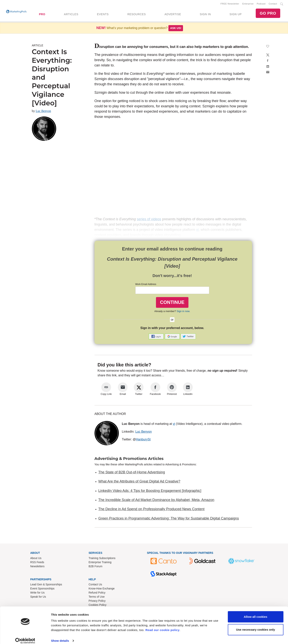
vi (174, 424)
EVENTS (103, 15)
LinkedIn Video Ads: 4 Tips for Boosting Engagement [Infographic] (150, 491)
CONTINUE (172, 303)
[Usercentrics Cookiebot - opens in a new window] (25, 636)
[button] (157, 337)
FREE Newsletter (230, 4)
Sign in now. (183, 312)
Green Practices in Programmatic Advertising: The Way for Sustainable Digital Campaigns (169, 519)
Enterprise (248, 4)
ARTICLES (71, 15)
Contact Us (95, 585)
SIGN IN (205, 15)
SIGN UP (235, 15)
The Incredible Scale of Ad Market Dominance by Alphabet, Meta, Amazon (156, 501)
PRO (42, 15)
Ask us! (176, 29)
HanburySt (143, 440)
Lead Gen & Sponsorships (46, 585)
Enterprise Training (100, 563)
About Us (36, 559)
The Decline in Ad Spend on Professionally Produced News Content (151, 510)
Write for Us (38, 593)
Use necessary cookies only (256, 625)
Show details (60, 636)
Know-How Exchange (102, 589)
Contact (273, 4)
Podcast (261, 4)
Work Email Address (146, 285)
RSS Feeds (37, 563)
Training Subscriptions (102, 559)
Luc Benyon (43, 112)
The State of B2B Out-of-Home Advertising (132, 473)
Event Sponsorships (42, 589)
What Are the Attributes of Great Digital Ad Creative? (139, 482)
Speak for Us (38, 597)
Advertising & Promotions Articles (129, 459)
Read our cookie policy (162, 626)
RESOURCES (137, 15)
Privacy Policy (97, 602)
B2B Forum (96, 567)
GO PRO (268, 14)
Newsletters (37, 567)
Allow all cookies (256, 612)
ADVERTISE (173, 15)
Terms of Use (97, 597)
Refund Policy (97, 593)
